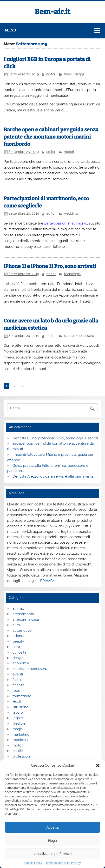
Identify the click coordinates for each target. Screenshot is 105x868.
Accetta (52, 827)
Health (18, 702)
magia (18, 729)
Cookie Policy (33, 863)
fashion (19, 680)
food (16, 691)
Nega (52, 841)
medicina (20, 740)
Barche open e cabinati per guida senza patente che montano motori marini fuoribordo (51, 137)
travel (68, 74)
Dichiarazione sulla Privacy (63, 863)
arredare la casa (26, 619)
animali (18, 608)
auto (16, 625)
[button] (98, 765)
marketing (21, 734)
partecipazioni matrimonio (66, 223)
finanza (18, 685)
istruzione (20, 707)
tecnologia (72, 274)
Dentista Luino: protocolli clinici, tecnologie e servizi (55, 438)
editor (51, 74)
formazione (22, 696)
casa (16, 647)
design (18, 658)
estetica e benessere (30, 669)
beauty (18, 641)
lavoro (18, 712)
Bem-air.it (52, 12)
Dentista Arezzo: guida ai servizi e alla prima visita (53, 476)
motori (69, 152)
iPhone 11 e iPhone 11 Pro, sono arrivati (50, 266)
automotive (22, 631)
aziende (19, 636)
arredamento (23, 614)
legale (18, 718)
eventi (18, 674)
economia (21, 663)
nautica (19, 751)
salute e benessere (79, 336)
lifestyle (19, 723)
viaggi (79, 74)
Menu (10, 30)
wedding (71, 213)
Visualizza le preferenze (53, 854)
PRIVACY (48, 581)
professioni (22, 756)
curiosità (19, 652)
